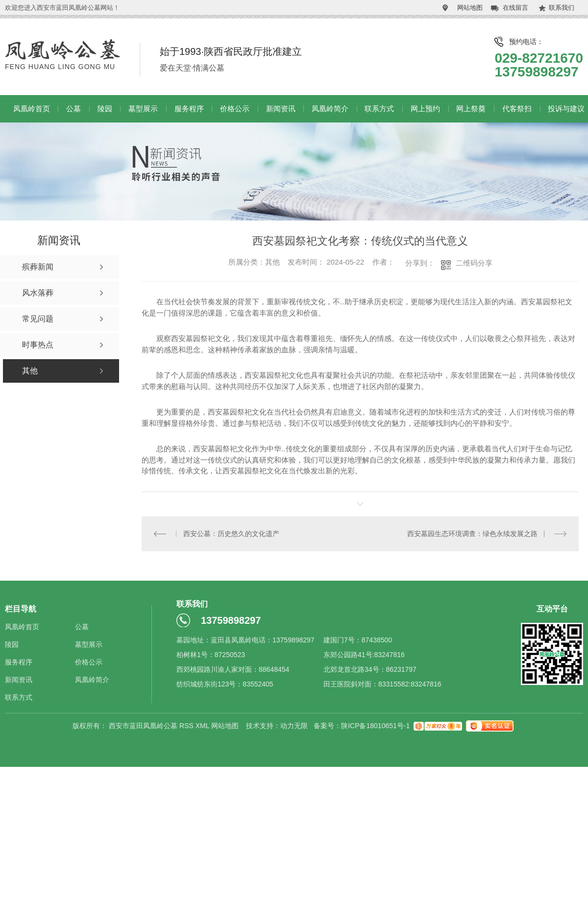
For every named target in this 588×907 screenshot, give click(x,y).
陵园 (105, 109)
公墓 (73, 109)
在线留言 (515, 8)
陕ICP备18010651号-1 (375, 726)
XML (203, 726)
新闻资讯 (281, 109)
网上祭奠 (471, 109)
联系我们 (562, 8)
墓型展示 (143, 109)
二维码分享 (474, 263)
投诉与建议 (566, 109)
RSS (187, 726)
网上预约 (425, 109)
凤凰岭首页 (32, 109)
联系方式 (379, 109)
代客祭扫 (517, 109)
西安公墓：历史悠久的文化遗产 (231, 534)
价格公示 (235, 109)
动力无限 (294, 726)
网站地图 (470, 8)
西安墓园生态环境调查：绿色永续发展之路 (472, 534)
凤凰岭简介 (330, 109)
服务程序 (189, 109)
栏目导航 (21, 609)
